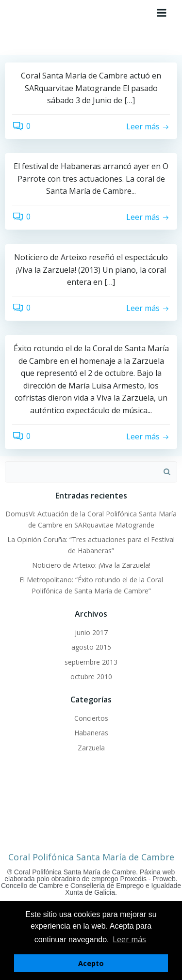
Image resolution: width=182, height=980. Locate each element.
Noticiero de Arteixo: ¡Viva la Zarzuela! (91, 565)
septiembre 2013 (91, 662)
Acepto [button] (91, 963)
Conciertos (91, 718)
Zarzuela (91, 748)
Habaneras (91, 733)
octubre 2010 (91, 677)
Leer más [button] (129, 939)
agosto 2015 (91, 647)
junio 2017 (91, 632)
